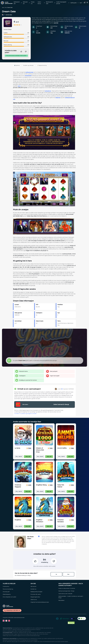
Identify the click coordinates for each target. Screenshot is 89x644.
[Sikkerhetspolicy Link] (16, 594)
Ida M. (61, 389)
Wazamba (58, 98)
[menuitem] (17, 3)
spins (19, 86)
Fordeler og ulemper (28, 65)
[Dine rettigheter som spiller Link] (16, 597)
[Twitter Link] (4, 621)
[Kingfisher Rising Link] (44, 472)
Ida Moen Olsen (9, 15)
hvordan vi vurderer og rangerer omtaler (25, 414)
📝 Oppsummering (42, 65)
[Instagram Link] (9, 621)
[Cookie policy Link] (16, 586)
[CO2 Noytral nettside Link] (82, 619)
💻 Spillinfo (17, 65)
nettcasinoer (48, 91)
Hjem (3, 7)
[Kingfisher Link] (23, 507)
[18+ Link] (57, 619)
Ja (56, 574)
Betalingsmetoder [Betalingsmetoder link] (49, 3)
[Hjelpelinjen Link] (65, 619)
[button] (85, 3)
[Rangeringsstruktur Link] (44, 597)
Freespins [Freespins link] (33, 3)
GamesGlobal (28, 76)
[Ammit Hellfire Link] (66, 435)
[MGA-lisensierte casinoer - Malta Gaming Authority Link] (72, 585)
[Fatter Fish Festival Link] (66, 472)
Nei (68, 574)
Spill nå (28, 457)
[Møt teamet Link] (44, 586)
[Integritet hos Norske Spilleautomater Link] (44, 602)
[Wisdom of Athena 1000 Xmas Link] (44, 435)
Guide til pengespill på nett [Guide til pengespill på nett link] (61, 3)
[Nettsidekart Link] (72, 600)
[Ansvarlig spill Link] (16, 592)
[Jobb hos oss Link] (44, 600)
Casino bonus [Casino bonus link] (39, 3)
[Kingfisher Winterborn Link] (44, 507)
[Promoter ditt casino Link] (44, 594)
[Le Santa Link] (23, 435)
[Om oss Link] (44, 584)
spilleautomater (30, 72)
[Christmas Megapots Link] (23, 472)
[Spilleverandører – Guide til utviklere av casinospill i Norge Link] (72, 597)
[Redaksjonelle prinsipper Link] (44, 592)
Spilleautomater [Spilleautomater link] (17, 3)
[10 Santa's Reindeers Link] (66, 507)
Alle (6, 7)
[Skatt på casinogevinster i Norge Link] (72, 591)
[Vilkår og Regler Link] (16, 584)
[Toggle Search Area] (87, 3)
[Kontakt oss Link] (44, 589)
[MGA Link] (73, 619)
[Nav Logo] (6, 3)
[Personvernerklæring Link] (16, 589)
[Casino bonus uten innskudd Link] (72, 594)
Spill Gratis (19, 457)
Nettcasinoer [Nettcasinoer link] (25, 3)
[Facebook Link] (6, 621)
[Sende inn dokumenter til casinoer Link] (72, 588)
